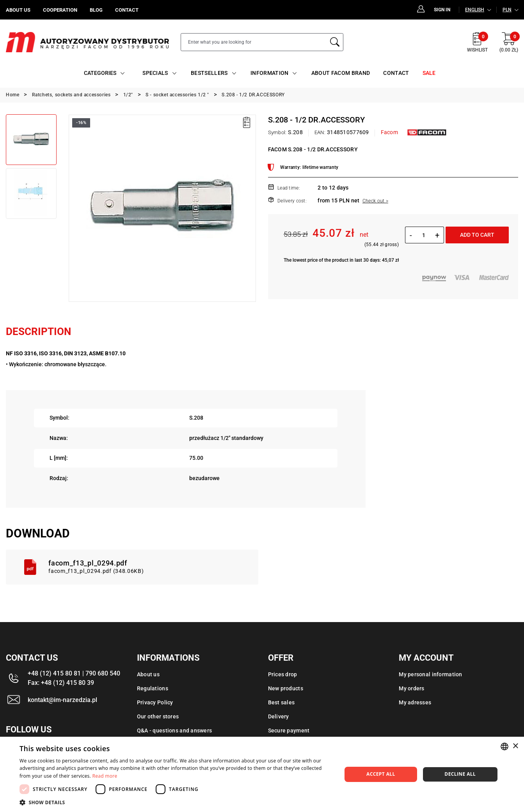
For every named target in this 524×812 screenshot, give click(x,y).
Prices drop (283, 674)
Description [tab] (38, 332)
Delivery (279, 716)
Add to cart (477, 235)
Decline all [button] (460, 774)
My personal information (430, 674)
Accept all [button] (381, 774)
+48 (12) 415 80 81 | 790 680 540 (74, 673)
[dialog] (262, 774)
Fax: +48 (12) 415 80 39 (61, 683)
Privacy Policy (155, 702)
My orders (412, 688)
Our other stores (158, 716)
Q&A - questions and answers (175, 730)
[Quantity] (424, 235)
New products (286, 688)
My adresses (415, 702)
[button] (176, 802)
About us (148, 674)
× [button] (515, 746)
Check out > (375, 201)
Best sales (282, 702)
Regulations (153, 688)
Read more (105, 776)
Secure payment (289, 730)
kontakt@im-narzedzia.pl (62, 700)
